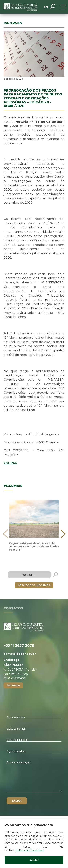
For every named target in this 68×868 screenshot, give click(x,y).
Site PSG (10, 463)
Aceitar (34, 860)
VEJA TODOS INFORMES (34, 585)
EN (46, 7)
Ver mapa (13, 685)
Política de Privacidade (30, 850)
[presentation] (5, 534)
